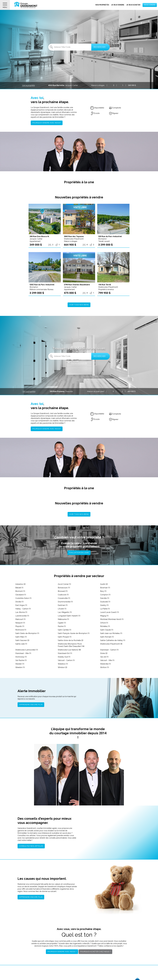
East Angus (21, 605)
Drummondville (65, 602)
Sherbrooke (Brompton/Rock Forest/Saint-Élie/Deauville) (71, 645)
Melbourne (63, 619)
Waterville (105, 664)
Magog (104, 616)
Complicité (115, 108)
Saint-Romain (107, 637)
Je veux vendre (118, 5)
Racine (62, 626)
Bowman (105, 588)
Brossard (63, 591)
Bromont (20, 591)
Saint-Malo (21, 637)
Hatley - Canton (23, 609)
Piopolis (20, 626)
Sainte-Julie (21, 644)
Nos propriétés (102, 5)
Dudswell (105, 602)
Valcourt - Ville (107, 660)
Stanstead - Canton (109, 650)
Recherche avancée (79, 54)
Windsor (62, 667)
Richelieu (105, 626)
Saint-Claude (107, 630)
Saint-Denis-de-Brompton (27, 633)
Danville (105, 598)
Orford (104, 623)
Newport (20, 623)
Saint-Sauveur (22, 640)
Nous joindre (150, 5)
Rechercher (99, 47)
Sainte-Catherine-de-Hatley (113, 640)
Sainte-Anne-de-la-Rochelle (71, 640)
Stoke (104, 653)
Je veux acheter (133, 5)
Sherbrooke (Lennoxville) (27, 650)
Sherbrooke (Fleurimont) (111, 644)
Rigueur (114, 113)
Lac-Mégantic (65, 612)
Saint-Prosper (65, 637)
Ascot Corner (64, 584)
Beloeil (19, 588)
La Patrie (105, 609)
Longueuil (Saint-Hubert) (69, 616)
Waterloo (63, 664)
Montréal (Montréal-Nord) (112, 619)
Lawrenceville (22, 616)
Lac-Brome (21, 612)
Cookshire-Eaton (23, 598)
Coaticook (63, 595)
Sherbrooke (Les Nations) (69, 650)
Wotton (105, 667)
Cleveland (21, 595)
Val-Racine (21, 660)
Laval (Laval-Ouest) (110, 612)
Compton (105, 595)
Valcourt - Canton (66, 660)
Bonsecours (64, 588)
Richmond (21, 630)
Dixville (19, 602)
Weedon (20, 667)
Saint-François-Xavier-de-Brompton (74, 633)
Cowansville (64, 598)
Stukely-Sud (64, 657)
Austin (104, 584)
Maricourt (20, 619)
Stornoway (21, 657)
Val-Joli (104, 657)
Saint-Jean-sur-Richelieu (111, 633)
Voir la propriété (28, 85)
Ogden (62, 623)
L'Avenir (62, 609)
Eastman (63, 605)
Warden (20, 664)
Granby (104, 605)
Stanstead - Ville (23, 653)
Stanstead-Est (65, 653)
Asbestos (20, 584)
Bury (103, 591)
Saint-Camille (65, 630)
